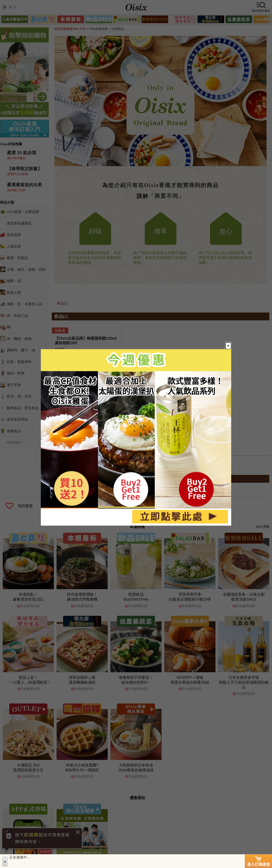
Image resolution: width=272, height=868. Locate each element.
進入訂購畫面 (258, 861)
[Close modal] (228, 346)
